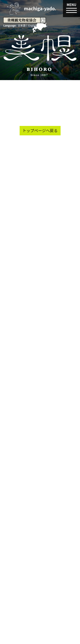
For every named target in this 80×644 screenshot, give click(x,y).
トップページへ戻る (40, 130)
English (33, 25)
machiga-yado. (40, 8)
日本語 (22, 25)
